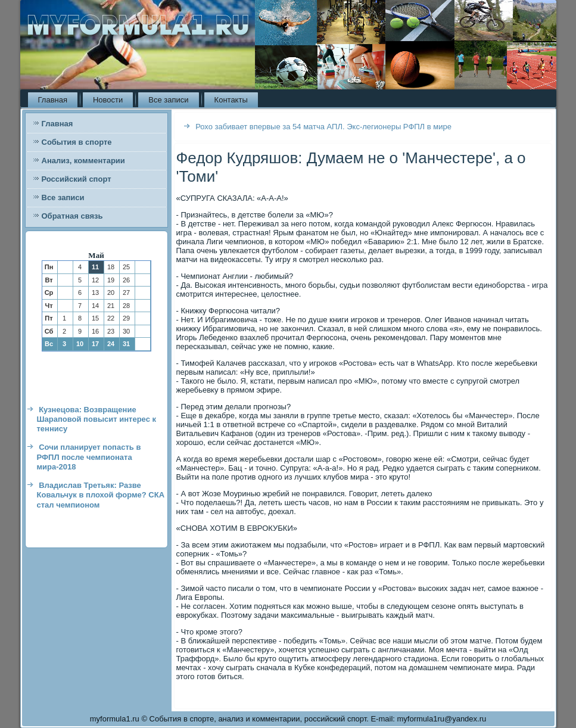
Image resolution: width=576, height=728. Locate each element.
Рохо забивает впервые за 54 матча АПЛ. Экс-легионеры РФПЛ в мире (323, 127)
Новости (108, 100)
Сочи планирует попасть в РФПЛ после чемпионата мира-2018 (89, 457)
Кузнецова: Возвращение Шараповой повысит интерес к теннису (97, 419)
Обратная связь (72, 216)
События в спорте (77, 142)
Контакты (231, 100)
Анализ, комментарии (83, 161)
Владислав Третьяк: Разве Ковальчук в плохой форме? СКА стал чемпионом (101, 495)
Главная (53, 100)
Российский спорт (77, 179)
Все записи (168, 100)
